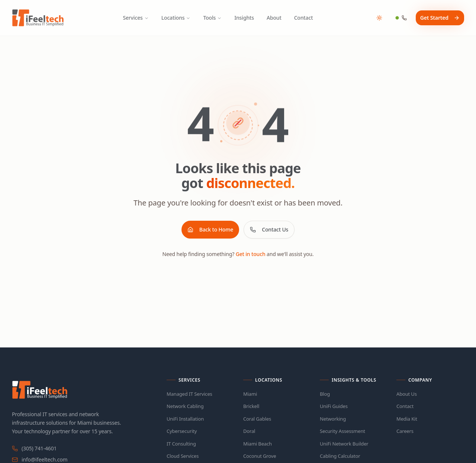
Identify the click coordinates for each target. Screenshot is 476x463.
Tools (212, 18)
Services (136, 18)
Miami (250, 394)
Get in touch (251, 254)
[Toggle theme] (379, 18)
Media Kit (407, 419)
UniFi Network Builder (344, 444)
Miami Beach (258, 444)
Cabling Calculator (340, 456)
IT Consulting (181, 444)
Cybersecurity (182, 431)
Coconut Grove (260, 456)
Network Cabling (185, 406)
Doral (249, 431)
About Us (407, 394)
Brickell (251, 406)
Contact (304, 18)
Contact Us (269, 229)
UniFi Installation (185, 419)
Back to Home (210, 229)
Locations (176, 18)
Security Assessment (342, 431)
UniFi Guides (334, 406)
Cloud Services (183, 456)
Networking (333, 419)
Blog (325, 394)
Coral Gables (257, 419)
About (274, 18)
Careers (405, 431)
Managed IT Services (189, 394)
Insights (244, 18)
